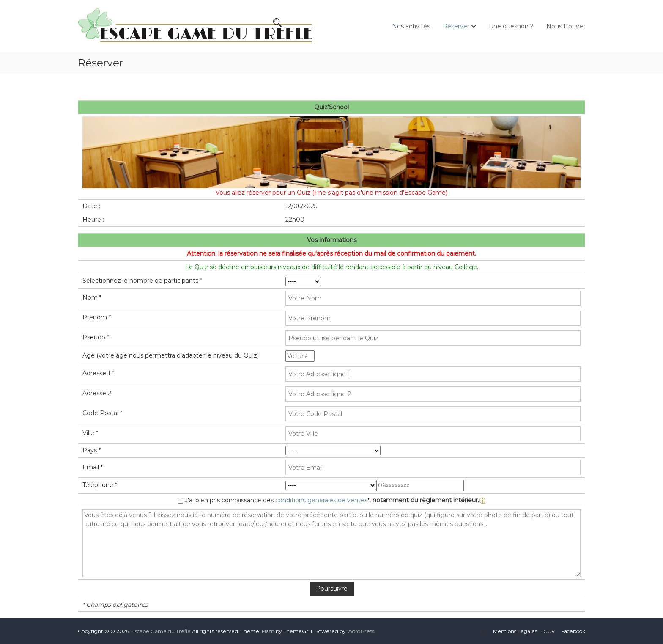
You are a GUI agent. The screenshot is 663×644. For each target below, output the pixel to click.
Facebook (573, 631)
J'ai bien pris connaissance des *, (335, 500)
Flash (268, 631)
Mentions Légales (515, 631)
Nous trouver (566, 26)
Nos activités (411, 26)
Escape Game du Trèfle (161, 631)
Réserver (456, 26)
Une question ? (511, 26)
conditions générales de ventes (321, 500)
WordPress (361, 631)
